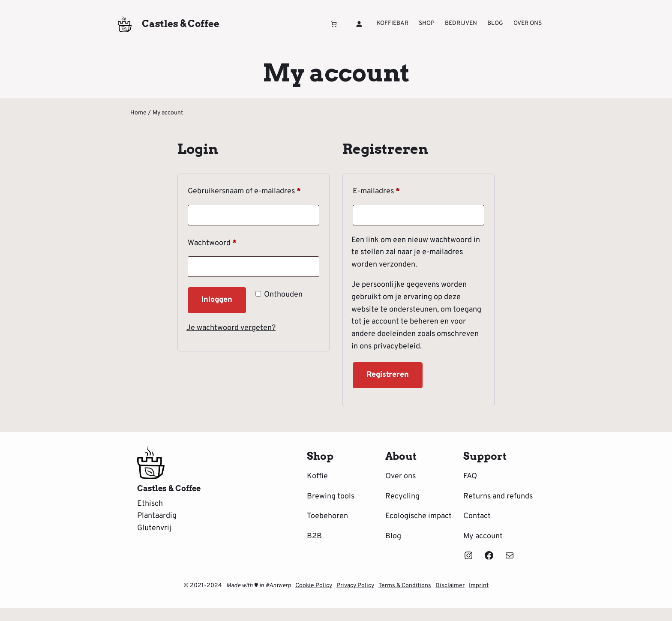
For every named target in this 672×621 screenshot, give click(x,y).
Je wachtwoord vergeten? (231, 328)
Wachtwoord (224, 242)
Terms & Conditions (405, 586)
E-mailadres (388, 190)
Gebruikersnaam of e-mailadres (253, 190)
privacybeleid (397, 346)
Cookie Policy (314, 586)
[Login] (359, 24)
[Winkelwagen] (334, 24)
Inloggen (217, 300)
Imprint (479, 586)
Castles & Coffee (181, 24)
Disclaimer (450, 586)
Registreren (388, 375)
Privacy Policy (355, 586)
